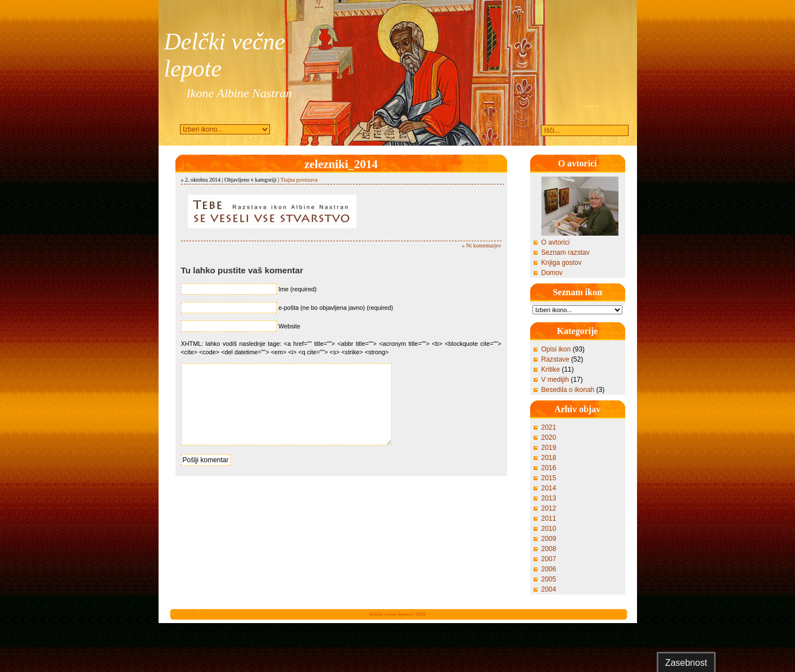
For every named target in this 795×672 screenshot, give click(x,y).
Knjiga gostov (562, 263)
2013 (549, 498)
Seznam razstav (566, 252)
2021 (549, 427)
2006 (549, 569)
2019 (549, 448)
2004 (549, 589)
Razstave (555, 359)
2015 (549, 478)
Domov (552, 273)
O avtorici (556, 242)
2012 (549, 508)
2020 (549, 438)
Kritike (551, 369)
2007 (549, 559)
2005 (549, 579)
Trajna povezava (299, 180)
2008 (549, 549)
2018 (549, 458)
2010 (549, 529)
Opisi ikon (556, 349)
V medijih (555, 380)
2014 (549, 488)
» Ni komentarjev (482, 245)
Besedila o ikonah (568, 390)
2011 (549, 518)
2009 (549, 539)
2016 (549, 468)
